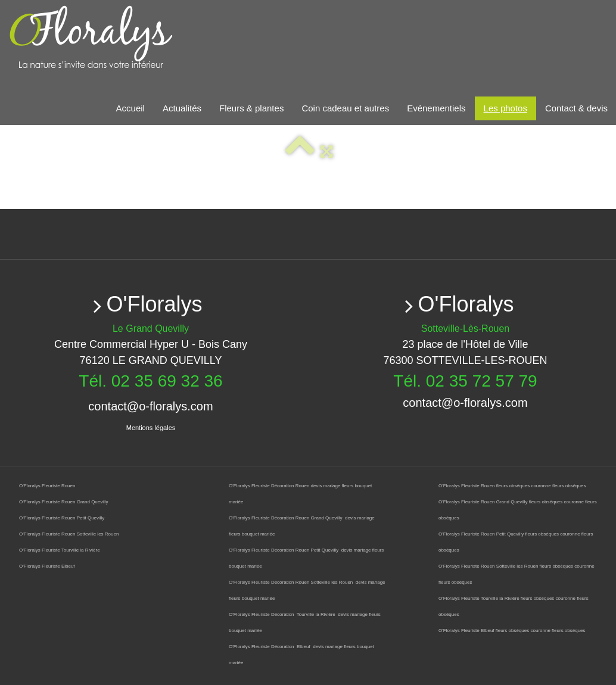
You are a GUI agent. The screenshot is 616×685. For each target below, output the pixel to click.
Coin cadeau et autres (345, 108)
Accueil (130, 108)
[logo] (133, 38)
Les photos (505, 108)
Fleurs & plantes (251, 108)
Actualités (182, 108)
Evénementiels (436, 108)
